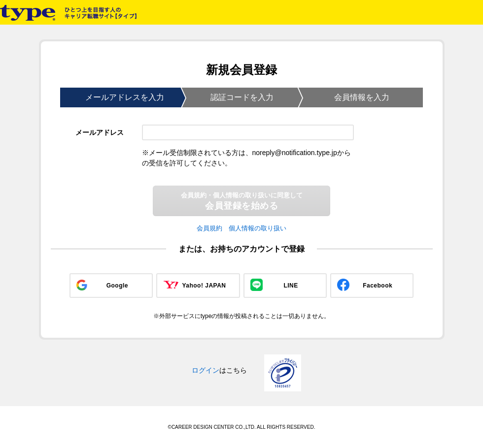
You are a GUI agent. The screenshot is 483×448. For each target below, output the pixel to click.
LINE (291, 286)
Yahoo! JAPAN (204, 286)
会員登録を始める (242, 201)
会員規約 (209, 228)
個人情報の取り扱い (258, 228)
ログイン (206, 370)
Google (117, 286)
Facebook (378, 286)
